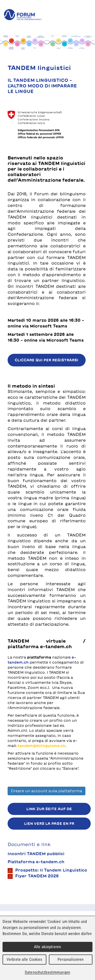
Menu (87, 15)
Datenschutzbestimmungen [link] (48, 972)
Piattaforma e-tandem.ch (36, 862)
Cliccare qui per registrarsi (46, 360)
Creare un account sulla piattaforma (46, 791)
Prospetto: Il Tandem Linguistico (47, 871)
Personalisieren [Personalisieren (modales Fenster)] (71, 959)
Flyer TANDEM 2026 (33, 876)
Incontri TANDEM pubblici (36, 854)
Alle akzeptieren (48, 947)
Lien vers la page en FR (49, 824)
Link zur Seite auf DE (49, 809)
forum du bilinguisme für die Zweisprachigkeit (23, 15)
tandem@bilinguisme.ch (42, 746)
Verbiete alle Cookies (24, 959)
